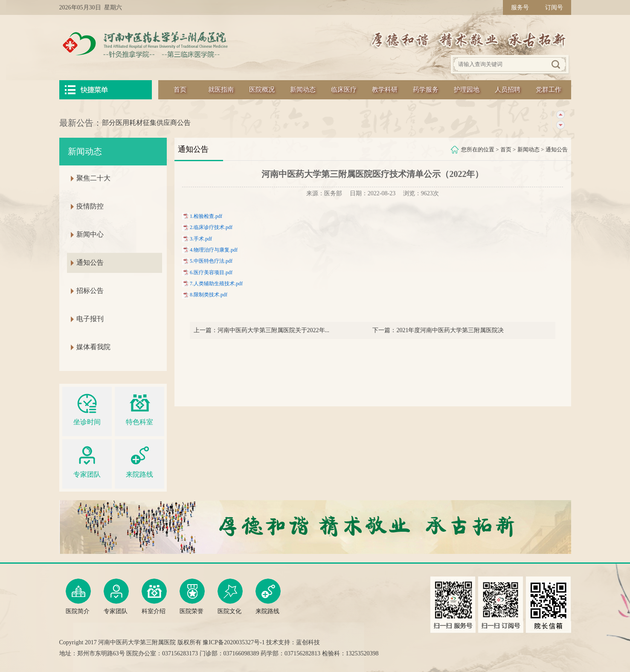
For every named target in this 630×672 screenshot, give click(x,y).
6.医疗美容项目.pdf (211, 272)
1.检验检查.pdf (206, 216)
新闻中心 (90, 234)
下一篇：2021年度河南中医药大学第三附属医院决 (438, 330)
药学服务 (426, 90)
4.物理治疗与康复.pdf (214, 250)
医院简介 (78, 597)
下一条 (560, 125)
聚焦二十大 (93, 178)
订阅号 (554, 7)
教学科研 (385, 90)
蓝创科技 (308, 642)
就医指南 (221, 90)
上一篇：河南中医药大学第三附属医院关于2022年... (262, 330)
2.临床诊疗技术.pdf (211, 227)
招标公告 (90, 291)
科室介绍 (154, 597)
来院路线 (139, 461)
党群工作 (549, 90)
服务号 (520, 7)
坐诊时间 (87, 408)
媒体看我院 (93, 347)
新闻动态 (303, 90)
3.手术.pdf (201, 239)
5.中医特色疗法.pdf (211, 261)
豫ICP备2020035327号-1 (234, 642)
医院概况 (262, 90)
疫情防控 (90, 206)
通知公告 (557, 149)
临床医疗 (344, 90)
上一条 (560, 115)
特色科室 (139, 408)
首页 (180, 90)
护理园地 (467, 90)
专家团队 (87, 461)
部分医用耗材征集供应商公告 (146, 123)
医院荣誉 (192, 597)
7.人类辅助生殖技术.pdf (216, 284)
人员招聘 (508, 90)
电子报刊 (90, 319)
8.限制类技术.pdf (209, 295)
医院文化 (230, 597)
